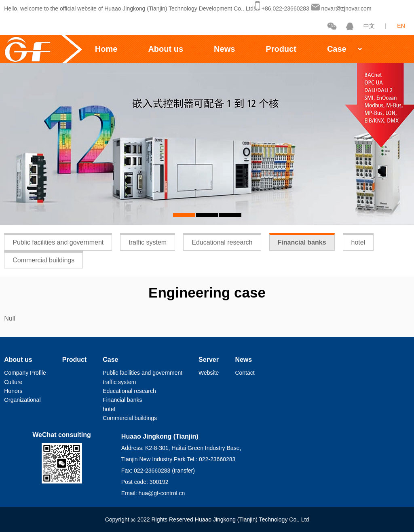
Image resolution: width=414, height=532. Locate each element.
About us (166, 49)
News (224, 49)
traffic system (148, 242)
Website (209, 373)
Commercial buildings (43, 260)
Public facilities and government (58, 242)
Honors (13, 391)
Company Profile (25, 373)
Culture (13, 382)
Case (337, 49)
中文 (369, 26)
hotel (358, 242)
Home (106, 49)
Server (209, 360)
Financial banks (302, 242)
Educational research (222, 242)
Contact (245, 373)
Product (281, 49)
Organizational (22, 400)
